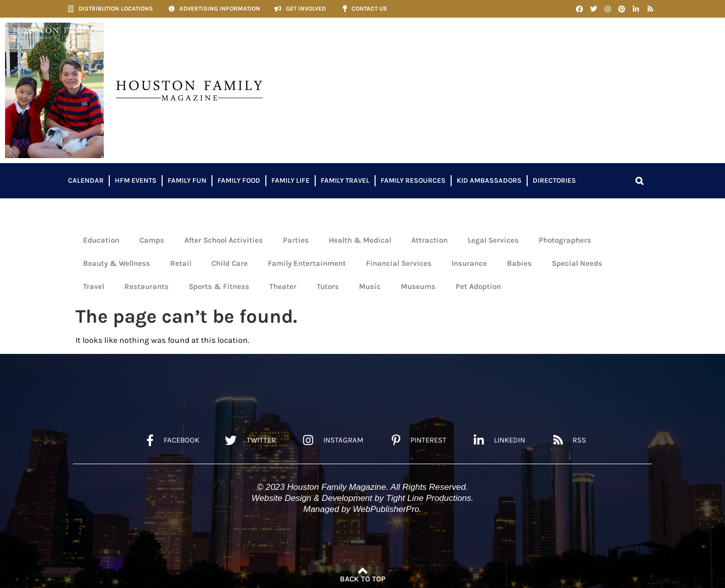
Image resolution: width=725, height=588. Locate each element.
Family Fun (187, 180)
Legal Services (493, 240)
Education (101, 240)
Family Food (239, 180)
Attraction (429, 240)
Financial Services (399, 263)
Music (370, 286)
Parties (296, 240)
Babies (519, 263)
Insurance (469, 263)
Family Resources (413, 180)
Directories (554, 180)
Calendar (86, 180)
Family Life (291, 180)
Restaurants (147, 286)
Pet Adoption (478, 286)
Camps (152, 240)
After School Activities (224, 240)
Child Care (230, 263)
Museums (418, 286)
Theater (283, 286)
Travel (94, 286)
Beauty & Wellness (117, 263)
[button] (639, 181)
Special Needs (577, 263)
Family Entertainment (307, 263)
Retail (181, 263)
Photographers (565, 240)
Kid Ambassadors (489, 180)
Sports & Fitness (219, 286)
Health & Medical (360, 240)
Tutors (328, 286)
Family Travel (345, 180)
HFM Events (136, 180)
